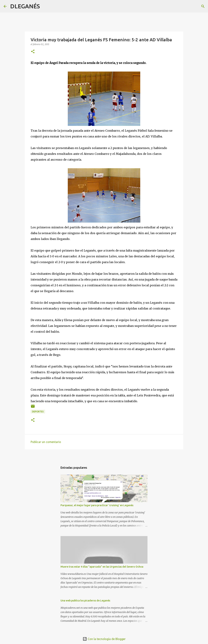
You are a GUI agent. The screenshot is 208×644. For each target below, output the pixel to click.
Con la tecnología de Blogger (104, 639)
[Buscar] (45, 6)
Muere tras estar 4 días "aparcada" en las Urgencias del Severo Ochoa (102, 567)
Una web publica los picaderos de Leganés (85, 601)
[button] (33, 52)
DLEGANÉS (25, 6)
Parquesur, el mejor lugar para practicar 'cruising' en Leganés (97, 505)
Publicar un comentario (46, 442)
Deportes (38, 412)
